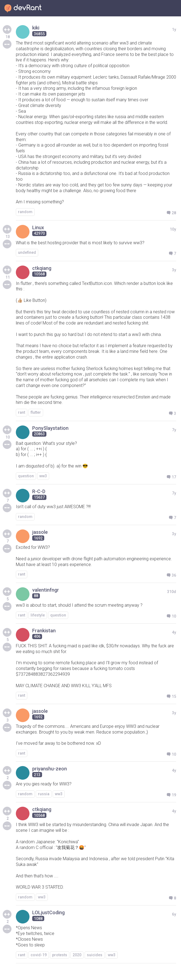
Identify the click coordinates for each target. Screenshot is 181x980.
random (25, 212)
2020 (77, 955)
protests (60, 955)
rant (22, 412)
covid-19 (39, 955)
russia (44, 794)
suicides (95, 955)
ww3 (43, 476)
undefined (27, 252)
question (26, 476)
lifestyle (38, 615)
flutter (36, 412)
